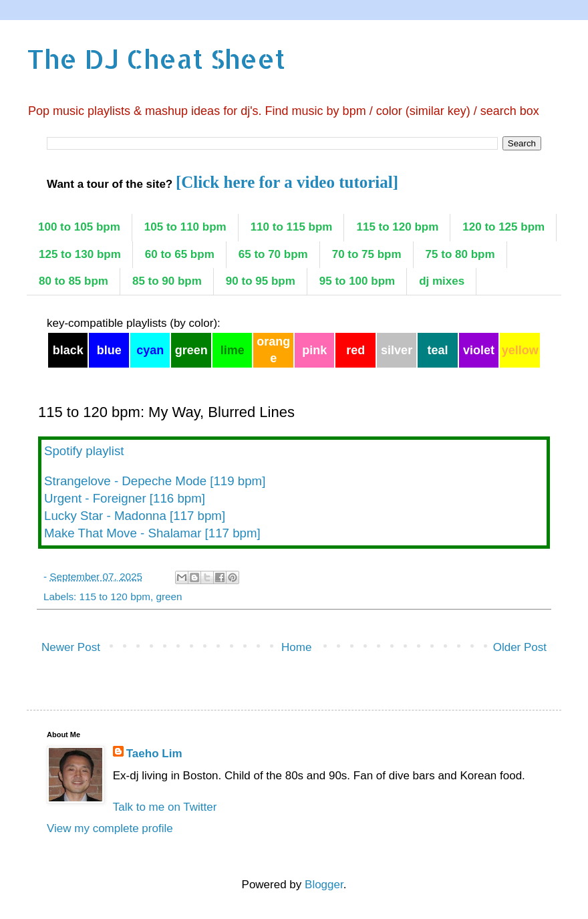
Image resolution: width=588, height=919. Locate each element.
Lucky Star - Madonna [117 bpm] (135, 516)
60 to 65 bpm (180, 254)
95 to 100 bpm (357, 281)
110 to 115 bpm (292, 227)
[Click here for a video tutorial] (287, 182)
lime (233, 350)
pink (314, 350)
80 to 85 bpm (73, 281)
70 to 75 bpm (367, 254)
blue (109, 350)
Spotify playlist (84, 451)
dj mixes (442, 281)
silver (397, 350)
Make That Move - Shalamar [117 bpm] (152, 533)
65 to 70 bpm (273, 254)
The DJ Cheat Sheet (156, 58)
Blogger (324, 885)
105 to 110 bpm (185, 227)
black (68, 350)
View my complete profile (110, 828)
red (355, 350)
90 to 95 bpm (261, 281)
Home (296, 647)
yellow (520, 350)
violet (479, 350)
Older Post (520, 647)
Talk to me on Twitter (165, 807)
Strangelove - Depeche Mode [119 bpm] (155, 481)
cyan (150, 350)
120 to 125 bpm (503, 227)
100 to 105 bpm (79, 227)
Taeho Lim (154, 754)
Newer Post (71, 647)
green (191, 350)
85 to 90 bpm (167, 281)
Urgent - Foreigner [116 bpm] (125, 498)
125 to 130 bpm (80, 254)
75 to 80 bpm (460, 254)
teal (438, 350)
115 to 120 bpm (397, 227)
